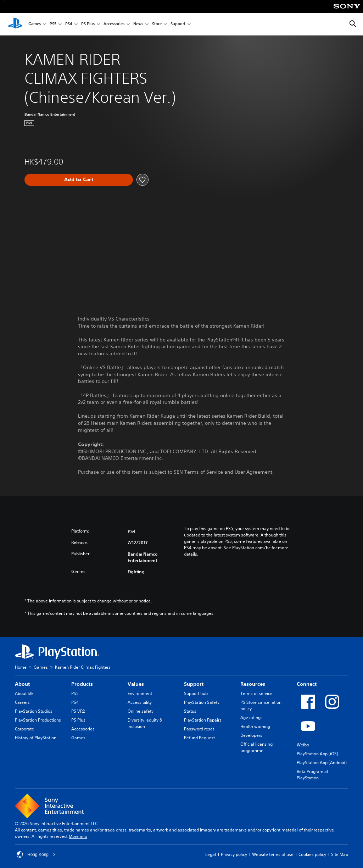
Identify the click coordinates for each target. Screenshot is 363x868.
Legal (211, 854)
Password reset (199, 729)
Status (190, 711)
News (138, 24)
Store (157, 24)
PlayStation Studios (34, 711)
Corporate (24, 729)
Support (178, 24)
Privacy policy (234, 854)
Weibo (303, 745)
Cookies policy (312, 854)
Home (21, 667)
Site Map (340, 854)
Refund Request (199, 738)
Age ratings (252, 717)
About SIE (24, 693)
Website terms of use (273, 854)
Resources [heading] (253, 684)
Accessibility (140, 702)
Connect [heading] (307, 684)
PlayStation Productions (38, 720)
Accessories (114, 24)
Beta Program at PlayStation (312, 775)
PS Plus (88, 24)
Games (35, 24)
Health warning (255, 726)
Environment (140, 693)
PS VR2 (78, 711)
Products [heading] (82, 684)
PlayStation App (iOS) (317, 754)
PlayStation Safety (202, 702)
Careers (22, 702)
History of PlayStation (36, 738)
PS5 (53, 24)
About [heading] (22, 684)
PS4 (69, 24)
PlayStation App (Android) (322, 763)
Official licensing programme (256, 747)
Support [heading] (194, 684)
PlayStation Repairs (203, 720)
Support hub (196, 693)
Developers (251, 735)
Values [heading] (136, 684)
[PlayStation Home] (15, 24)
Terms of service (256, 693)
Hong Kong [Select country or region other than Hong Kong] (36, 855)
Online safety (141, 711)
